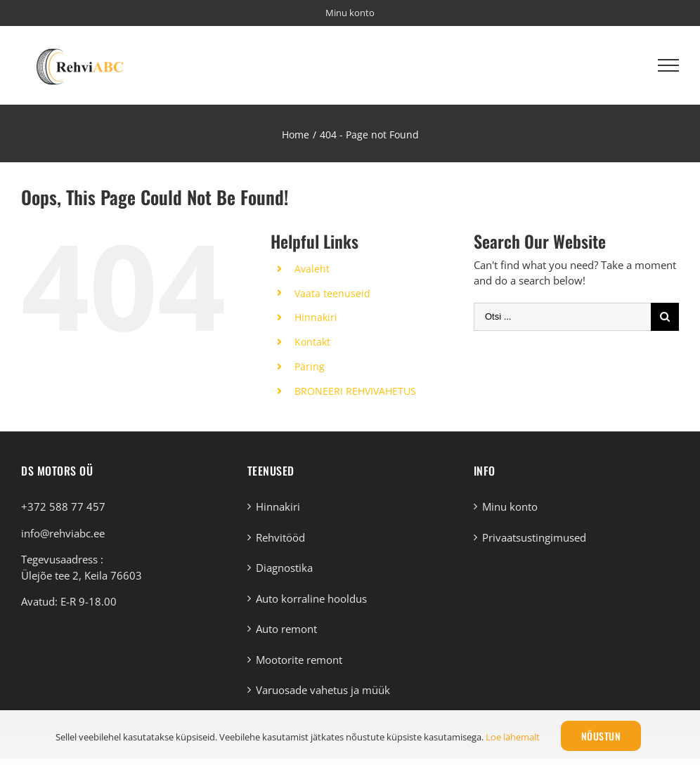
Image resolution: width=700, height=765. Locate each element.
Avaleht (312, 269)
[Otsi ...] (562, 317)
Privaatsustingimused (534, 537)
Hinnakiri (316, 317)
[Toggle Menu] (668, 65)
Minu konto (510, 506)
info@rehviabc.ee (63, 533)
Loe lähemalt (513, 737)
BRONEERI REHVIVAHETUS (355, 391)
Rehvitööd (280, 537)
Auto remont (286, 629)
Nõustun (601, 736)
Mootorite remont (299, 660)
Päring (310, 366)
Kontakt (312, 342)
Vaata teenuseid (332, 293)
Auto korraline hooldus (311, 599)
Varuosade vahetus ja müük (323, 690)
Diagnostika (284, 568)
